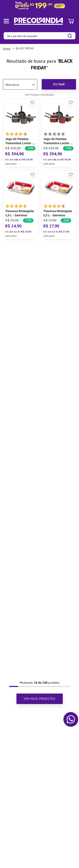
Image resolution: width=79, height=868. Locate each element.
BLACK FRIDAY (25, 48)
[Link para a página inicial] (7, 49)
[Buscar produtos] (70, 36)
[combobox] (39, 36)
